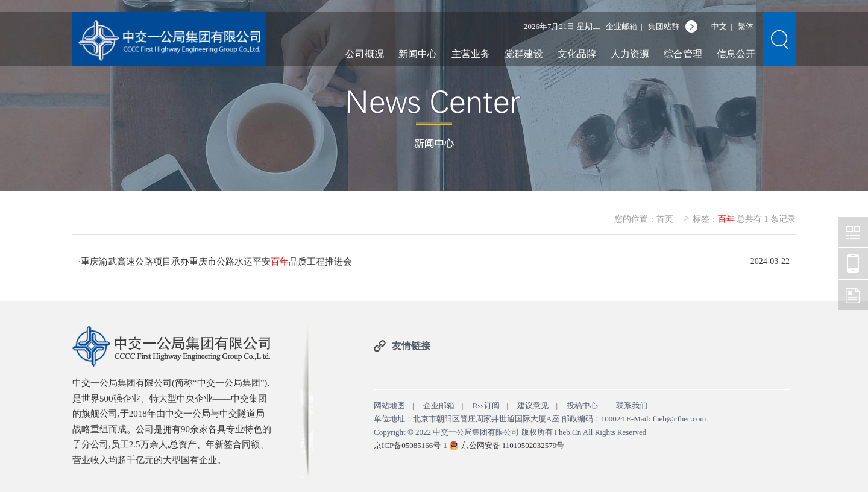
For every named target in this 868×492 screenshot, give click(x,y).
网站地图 (389, 405)
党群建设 (524, 54)
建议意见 (533, 405)
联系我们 (632, 405)
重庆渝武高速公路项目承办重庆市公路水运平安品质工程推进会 (216, 262)
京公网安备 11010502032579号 (513, 445)
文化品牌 (577, 54)
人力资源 (630, 54)
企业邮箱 (621, 26)
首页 (665, 219)
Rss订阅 (486, 405)
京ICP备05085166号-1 (410, 445)
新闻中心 (418, 54)
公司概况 (365, 54)
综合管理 (683, 54)
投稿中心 (582, 405)
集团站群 (664, 26)
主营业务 (471, 54)
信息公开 (736, 54)
